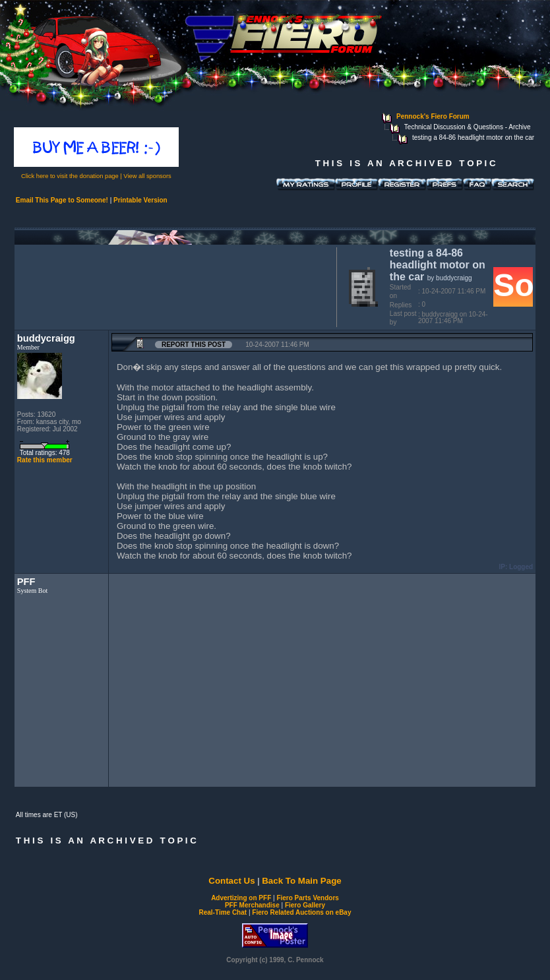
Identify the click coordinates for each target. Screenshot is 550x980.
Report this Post (194, 345)
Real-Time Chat (223, 912)
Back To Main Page (301, 881)
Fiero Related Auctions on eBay (301, 912)
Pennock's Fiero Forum (433, 116)
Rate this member (45, 460)
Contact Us (231, 881)
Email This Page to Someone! (62, 200)
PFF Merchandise (252, 905)
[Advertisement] (173, 286)
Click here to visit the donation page (70, 176)
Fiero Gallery (305, 905)
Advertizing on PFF (241, 898)
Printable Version (140, 200)
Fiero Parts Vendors (307, 898)
